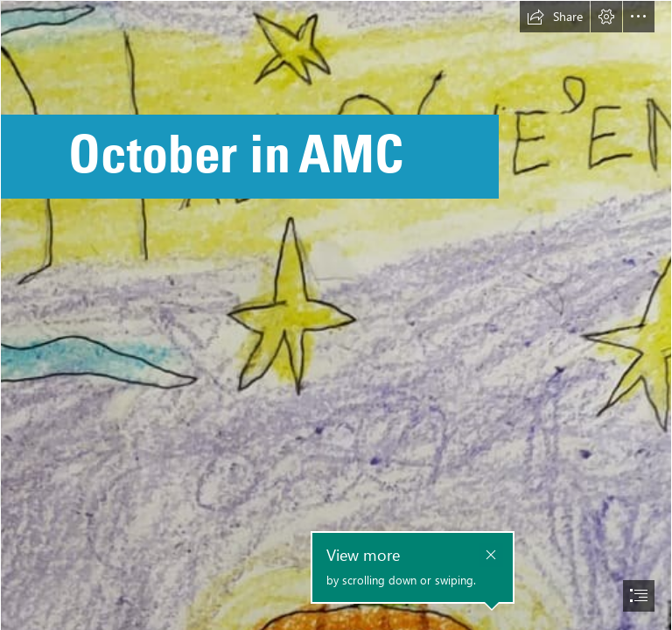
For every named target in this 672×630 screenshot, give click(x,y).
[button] (555, 17)
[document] (336, 315)
